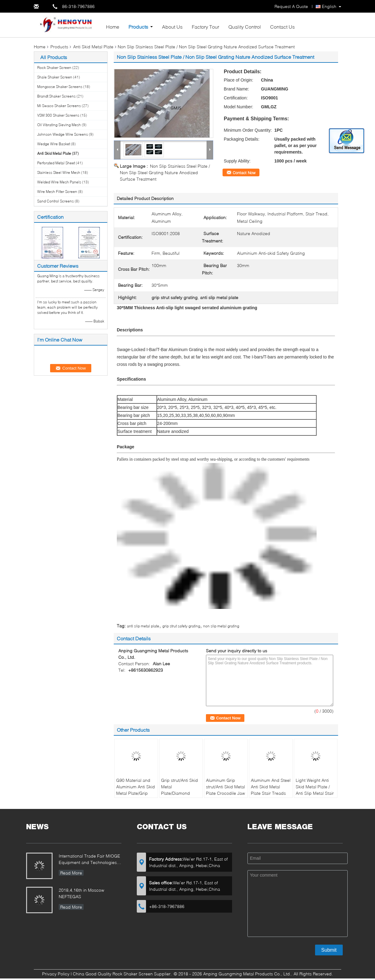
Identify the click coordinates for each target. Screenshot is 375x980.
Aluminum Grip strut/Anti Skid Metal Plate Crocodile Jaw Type (225, 790)
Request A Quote (291, 6)
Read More (71, 873)
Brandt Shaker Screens (56, 96)
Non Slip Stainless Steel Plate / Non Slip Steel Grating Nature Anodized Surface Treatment (165, 172)
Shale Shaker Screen (55, 77)
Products (138, 27)
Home (113, 27)
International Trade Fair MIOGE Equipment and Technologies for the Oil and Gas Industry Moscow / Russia (89, 860)
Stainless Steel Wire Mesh (59, 172)
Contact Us (282, 27)
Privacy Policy (56, 974)
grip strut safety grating (181, 626)
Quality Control (245, 27)
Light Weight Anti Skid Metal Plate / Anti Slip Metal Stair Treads (315, 790)
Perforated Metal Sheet (56, 163)
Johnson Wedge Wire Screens (63, 134)
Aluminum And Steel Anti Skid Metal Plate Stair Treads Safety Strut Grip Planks (271, 793)
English (329, 6)
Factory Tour (205, 27)
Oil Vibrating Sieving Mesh (59, 125)
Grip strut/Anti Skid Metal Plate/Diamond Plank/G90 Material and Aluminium (180, 793)
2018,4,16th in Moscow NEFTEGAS (81, 893)
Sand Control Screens (55, 201)
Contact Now (244, 173)
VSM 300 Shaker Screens (58, 115)
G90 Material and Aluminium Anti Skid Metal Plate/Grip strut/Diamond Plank (136, 790)
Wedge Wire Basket (54, 144)
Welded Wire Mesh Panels (59, 182)
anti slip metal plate (143, 626)
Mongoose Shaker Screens (60, 87)
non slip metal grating (221, 626)
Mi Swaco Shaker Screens (59, 106)
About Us (172, 27)
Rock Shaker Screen (54, 68)
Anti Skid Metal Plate (93, 47)
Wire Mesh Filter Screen (57, 192)
